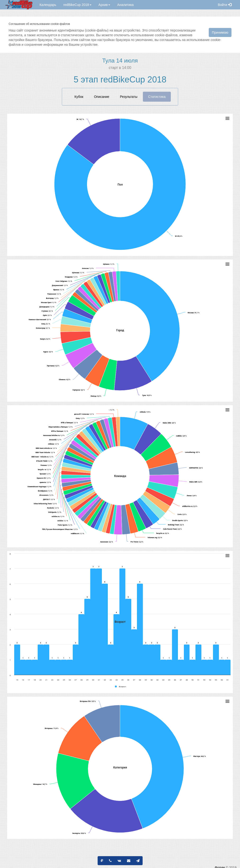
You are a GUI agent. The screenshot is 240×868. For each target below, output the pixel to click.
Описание (102, 97)
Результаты (129, 97)
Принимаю (220, 32)
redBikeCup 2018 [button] (77, 5)
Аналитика (125, 5)
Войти (224, 5)
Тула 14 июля (120, 61)
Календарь (48, 5)
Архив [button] (104, 5)
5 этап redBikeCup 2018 (120, 80)
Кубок (79, 97)
